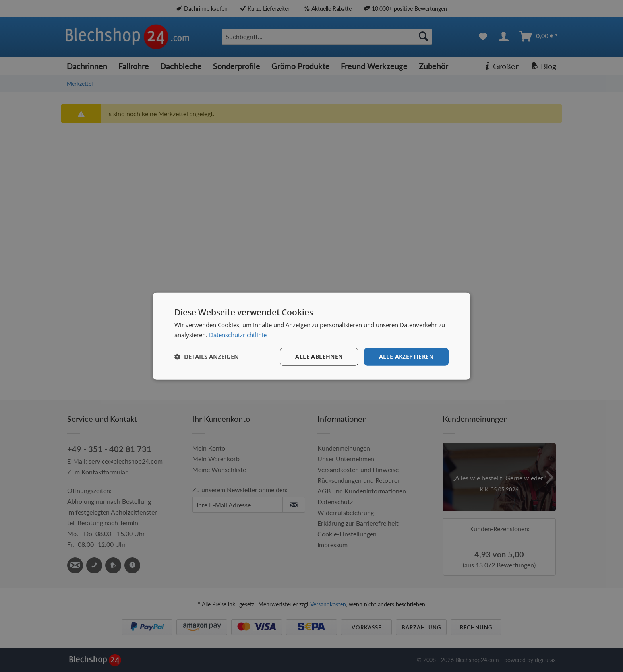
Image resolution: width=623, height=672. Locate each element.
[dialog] (311, 336)
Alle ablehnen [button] (319, 356)
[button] (207, 357)
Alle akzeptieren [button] (406, 356)
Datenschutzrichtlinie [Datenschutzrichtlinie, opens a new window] (238, 335)
